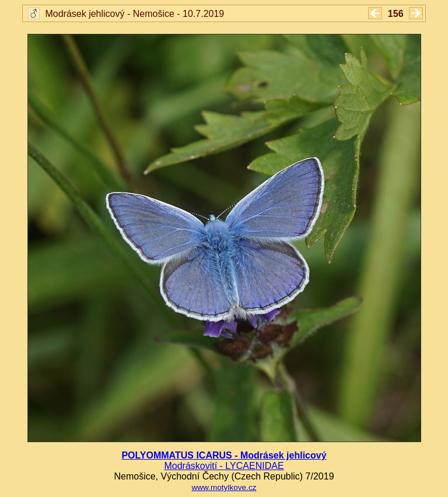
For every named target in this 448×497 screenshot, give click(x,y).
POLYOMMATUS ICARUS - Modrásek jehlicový (224, 455)
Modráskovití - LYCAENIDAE (224, 466)
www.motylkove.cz (224, 487)
